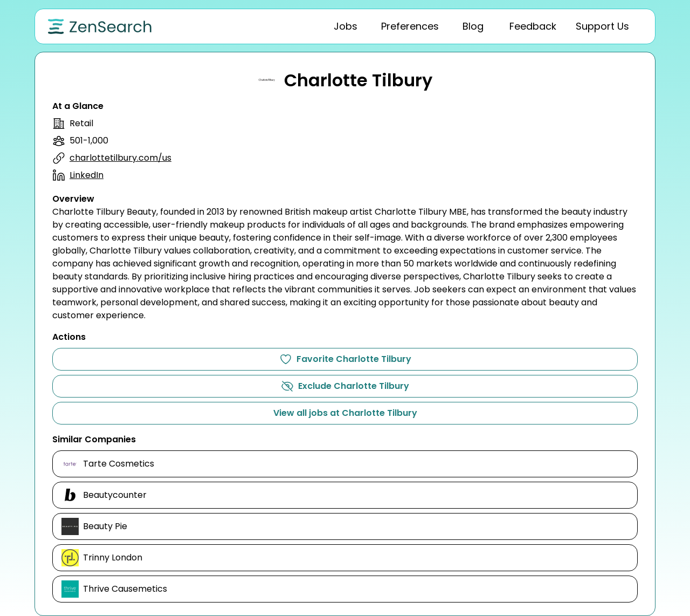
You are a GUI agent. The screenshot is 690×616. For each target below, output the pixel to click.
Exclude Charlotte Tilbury (345, 386)
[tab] (346, 26)
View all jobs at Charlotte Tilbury (345, 413)
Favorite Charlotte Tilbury (345, 359)
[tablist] (445, 26)
